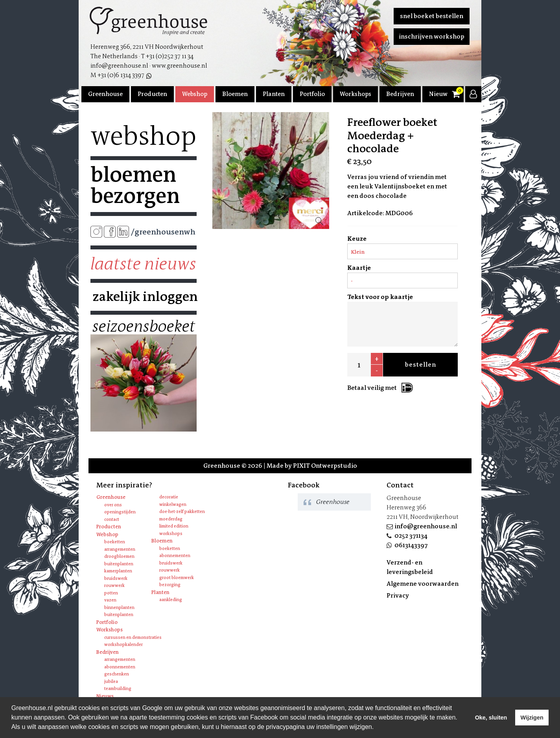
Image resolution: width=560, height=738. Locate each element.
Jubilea (111, 682)
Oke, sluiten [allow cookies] (491, 718)
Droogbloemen (119, 556)
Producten (152, 94)
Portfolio (312, 94)
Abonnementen (175, 556)
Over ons (113, 505)
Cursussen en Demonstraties (133, 637)
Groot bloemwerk (177, 578)
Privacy (398, 595)
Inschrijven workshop (432, 36)
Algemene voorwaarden (423, 584)
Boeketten (115, 542)
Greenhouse (105, 94)
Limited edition (174, 526)
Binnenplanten (119, 608)
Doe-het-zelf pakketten (182, 512)
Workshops (356, 94)
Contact (112, 519)
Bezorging (170, 585)
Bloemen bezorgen (135, 185)
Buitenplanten (119, 564)
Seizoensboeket (144, 327)
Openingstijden (120, 512)
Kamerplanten (118, 571)
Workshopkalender (123, 645)
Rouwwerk (114, 586)
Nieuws (440, 94)
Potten (111, 593)
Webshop (195, 94)
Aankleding (171, 600)
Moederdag (171, 519)
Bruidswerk (116, 578)
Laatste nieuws (143, 264)
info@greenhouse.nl (426, 526)
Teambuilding (118, 689)
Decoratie (169, 497)
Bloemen (235, 94)
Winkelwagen (173, 505)
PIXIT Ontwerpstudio (325, 466)
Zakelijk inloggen (144, 297)
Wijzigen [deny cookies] (532, 718)
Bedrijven (400, 94)
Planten (274, 94)
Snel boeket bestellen (432, 16)
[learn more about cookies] (377, 728)
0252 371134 (411, 536)
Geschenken (117, 674)
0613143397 (411, 545)
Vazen (110, 600)
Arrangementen (120, 549)
